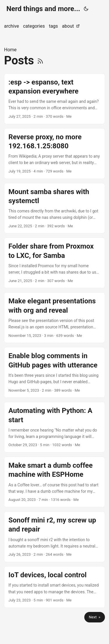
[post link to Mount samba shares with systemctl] (54, 208)
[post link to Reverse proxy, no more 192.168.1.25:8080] (54, 154)
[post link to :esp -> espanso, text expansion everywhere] (54, 99)
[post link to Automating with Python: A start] (54, 427)
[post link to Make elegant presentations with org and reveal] (54, 318)
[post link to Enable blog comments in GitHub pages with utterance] (54, 372)
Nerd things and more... (43, 9)
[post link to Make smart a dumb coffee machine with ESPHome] (54, 482)
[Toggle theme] (86, 9)
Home (10, 50)
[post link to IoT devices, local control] (54, 587)
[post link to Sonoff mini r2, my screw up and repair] (54, 537)
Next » (95, 617)
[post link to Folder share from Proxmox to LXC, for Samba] (54, 263)
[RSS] (40, 60)
